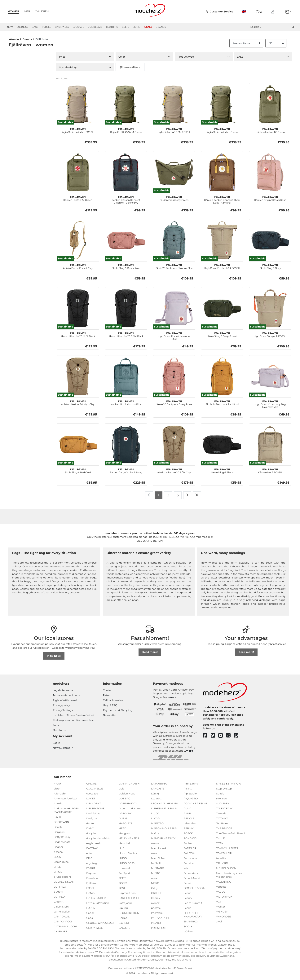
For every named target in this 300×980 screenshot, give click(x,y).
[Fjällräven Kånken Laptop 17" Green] (270, 106)
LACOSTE (125, 930)
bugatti (58, 894)
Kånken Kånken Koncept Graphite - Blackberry (126, 202)
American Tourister (66, 801)
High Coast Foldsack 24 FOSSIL (222, 268)
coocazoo (92, 796)
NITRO (155, 885)
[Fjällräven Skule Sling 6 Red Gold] (78, 447)
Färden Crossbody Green (174, 200)
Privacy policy (61, 707)
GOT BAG (125, 801)
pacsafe (156, 910)
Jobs (56, 727)
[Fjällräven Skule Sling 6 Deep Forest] (222, 311)
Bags (35, 27)
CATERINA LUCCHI (65, 929)
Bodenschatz (62, 844)
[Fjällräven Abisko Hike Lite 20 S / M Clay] (174, 447)
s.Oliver (188, 934)
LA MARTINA (159, 786)
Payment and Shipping (118, 712)
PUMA (187, 811)
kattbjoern (125, 905)
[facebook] (207, 738)
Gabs (89, 920)
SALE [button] (240, 59)
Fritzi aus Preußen (98, 905)
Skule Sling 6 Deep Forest (222, 336)
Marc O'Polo (159, 860)
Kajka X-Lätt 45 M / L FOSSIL (78, 132)
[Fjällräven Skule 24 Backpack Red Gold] (222, 379)
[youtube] (222, 738)
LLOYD (156, 821)
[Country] (244, 12)
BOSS (57, 859)
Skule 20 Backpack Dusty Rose (174, 405)
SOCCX (188, 929)
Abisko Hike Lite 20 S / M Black (126, 336)
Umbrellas (95, 27)
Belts (125, 27)
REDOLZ (189, 821)
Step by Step (224, 791)
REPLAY (189, 831)
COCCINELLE (95, 791)
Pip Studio (190, 796)
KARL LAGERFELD (130, 900)
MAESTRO (157, 826)
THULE (221, 841)
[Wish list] (259, 12)
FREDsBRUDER (96, 900)
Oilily (154, 890)
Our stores (59, 732)
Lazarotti (157, 801)
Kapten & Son (127, 895)
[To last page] (197, 498)
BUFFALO (60, 889)
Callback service (113, 702)
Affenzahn (60, 796)
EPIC (89, 860)
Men (27, 11)
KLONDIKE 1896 (129, 915)
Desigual (92, 821)
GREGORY (125, 816)
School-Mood (192, 880)
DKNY (90, 831)
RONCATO (190, 841)
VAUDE (221, 894)
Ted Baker (222, 826)
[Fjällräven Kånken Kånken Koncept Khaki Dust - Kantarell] (222, 175)
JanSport (124, 875)
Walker (221, 909)
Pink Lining (191, 786)
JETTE (123, 880)
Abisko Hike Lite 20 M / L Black (78, 336)
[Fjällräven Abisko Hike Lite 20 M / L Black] (78, 311)
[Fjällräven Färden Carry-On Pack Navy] (126, 447)
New (10, 27)
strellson (221, 801)
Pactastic (157, 915)
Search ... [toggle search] (272, 27)
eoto (89, 855)
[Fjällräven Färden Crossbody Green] (174, 175)
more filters (130, 70)
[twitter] (215, 738)
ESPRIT (91, 870)
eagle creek (94, 846)
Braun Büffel (62, 864)
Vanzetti (221, 889)
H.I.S (122, 850)
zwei (219, 924)
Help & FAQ (110, 707)
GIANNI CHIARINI (130, 786)
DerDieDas (93, 816)
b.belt (57, 819)
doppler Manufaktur (99, 841)
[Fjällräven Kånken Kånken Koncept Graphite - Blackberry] (126, 175)
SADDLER (190, 850)
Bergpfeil (60, 834)
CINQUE (91, 786)
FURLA (90, 910)
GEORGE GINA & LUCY (100, 925)
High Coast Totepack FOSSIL (270, 336)
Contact (108, 692)
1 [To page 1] (159, 497)
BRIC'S (58, 874)
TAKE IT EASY (224, 811)
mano (155, 846)
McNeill (156, 865)
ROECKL (189, 836)
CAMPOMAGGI (63, 924)
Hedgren (124, 836)
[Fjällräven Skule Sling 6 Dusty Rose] (126, 242)
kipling (123, 910)
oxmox (155, 905)
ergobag (92, 865)
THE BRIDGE (224, 831)
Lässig (155, 796)
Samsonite (190, 860)
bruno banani (62, 879)
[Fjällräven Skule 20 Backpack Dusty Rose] (174, 379)
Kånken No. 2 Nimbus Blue (126, 405)
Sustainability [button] (68, 70)
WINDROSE (224, 919)
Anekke (59, 806)
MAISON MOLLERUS (164, 831)
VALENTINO (224, 884)
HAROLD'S (126, 826)
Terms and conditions (66, 697)
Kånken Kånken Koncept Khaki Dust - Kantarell (222, 202)
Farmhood (93, 880)
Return (107, 697)
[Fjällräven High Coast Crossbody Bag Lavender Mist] (270, 379)
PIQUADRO (191, 801)
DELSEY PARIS (95, 811)
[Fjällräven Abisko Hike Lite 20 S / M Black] (126, 311)
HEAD (123, 831)
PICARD (156, 925)
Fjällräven (92, 885)
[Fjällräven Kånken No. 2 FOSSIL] (270, 447)
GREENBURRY (128, 806)
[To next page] (187, 498)
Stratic (220, 796)
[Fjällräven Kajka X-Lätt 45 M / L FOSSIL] (78, 106)
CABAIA (59, 904)
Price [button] (62, 59)
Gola (122, 791)
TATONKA (222, 821)
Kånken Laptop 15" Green (78, 200)
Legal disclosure (63, 692)
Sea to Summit (193, 905)
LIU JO (155, 816)
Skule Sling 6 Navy (270, 268)
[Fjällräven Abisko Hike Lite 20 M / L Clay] (78, 379)
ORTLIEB (157, 895)
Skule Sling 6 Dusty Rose (126, 268)
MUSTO (156, 875)
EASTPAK (92, 850)
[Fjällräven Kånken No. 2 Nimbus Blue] (126, 379)
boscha (58, 854)
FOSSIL (91, 890)
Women (13, 11)
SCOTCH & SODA (194, 890)
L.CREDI (124, 925)
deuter (90, 826)
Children (42, 11)
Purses (46, 27)
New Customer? (63, 750)
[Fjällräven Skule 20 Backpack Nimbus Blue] (174, 242)
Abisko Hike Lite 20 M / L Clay (78, 405)
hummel (124, 870)
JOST (122, 890)
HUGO (123, 860)
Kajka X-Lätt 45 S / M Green (126, 132)
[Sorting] (246, 46)
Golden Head (127, 796)
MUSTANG (158, 870)
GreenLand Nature (131, 811)
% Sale (148, 27)
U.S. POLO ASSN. (227, 870)
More (136, 27)
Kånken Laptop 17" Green (270, 132)
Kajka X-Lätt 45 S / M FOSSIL (174, 132)
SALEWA (189, 855)
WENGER (222, 914)
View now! (54, 658)
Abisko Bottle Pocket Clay (78, 268)
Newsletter (110, 717)
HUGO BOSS (127, 865)
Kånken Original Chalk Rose (270, 200)
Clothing (112, 27)
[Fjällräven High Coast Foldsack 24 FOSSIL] (222, 242)
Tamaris (221, 816)
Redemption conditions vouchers (74, 722)
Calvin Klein (61, 909)
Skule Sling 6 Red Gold (78, 473)
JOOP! (123, 885)
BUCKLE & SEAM (64, 884)
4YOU (57, 786)
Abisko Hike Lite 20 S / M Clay (174, 473)
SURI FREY (223, 806)
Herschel (124, 846)
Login (56, 745)
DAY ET (91, 801)
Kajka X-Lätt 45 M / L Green (222, 132)
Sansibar (189, 865)
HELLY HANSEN (129, 841)
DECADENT (94, 806)
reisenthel (190, 826)
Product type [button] (186, 59)
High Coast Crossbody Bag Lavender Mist (270, 406)
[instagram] (230, 738)
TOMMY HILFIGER (227, 850)
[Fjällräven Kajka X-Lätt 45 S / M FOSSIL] (174, 106)
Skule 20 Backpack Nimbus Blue (174, 268)
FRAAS (90, 895)
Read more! (150, 654)
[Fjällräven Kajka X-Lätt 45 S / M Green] (126, 106)
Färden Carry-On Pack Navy (126, 473)
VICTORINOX (224, 899)
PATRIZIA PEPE (160, 920)
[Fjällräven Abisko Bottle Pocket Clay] (78, 242)
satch (187, 870)
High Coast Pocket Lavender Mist (174, 338)
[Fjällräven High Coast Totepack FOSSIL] (270, 311)
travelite (221, 860)
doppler (91, 836)
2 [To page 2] (168, 497)
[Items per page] (276, 46)
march (155, 855)
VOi (218, 904)
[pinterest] (238, 738)
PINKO (188, 791)
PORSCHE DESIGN (195, 806)
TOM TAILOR (224, 855)
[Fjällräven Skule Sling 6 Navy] (270, 242)
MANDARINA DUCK (163, 841)
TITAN (220, 846)
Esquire (91, 875)
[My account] (274, 12)
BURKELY (60, 899)
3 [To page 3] (178, 497)
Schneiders (191, 875)
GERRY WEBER (96, 930)
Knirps (123, 920)
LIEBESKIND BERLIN (164, 811)
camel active (62, 914)
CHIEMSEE (61, 934)
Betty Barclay (62, 839)
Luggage (78, 27)
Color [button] (122, 59)
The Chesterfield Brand (230, 836)
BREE (57, 869)
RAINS (188, 816)
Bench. (58, 829)
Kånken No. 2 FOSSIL (270, 473)
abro (57, 791)
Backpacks (62, 27)
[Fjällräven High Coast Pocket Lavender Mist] (174, 311)
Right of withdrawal (65, 702)
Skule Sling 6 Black (222, 473)
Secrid (188, 910)
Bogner (58, 849)
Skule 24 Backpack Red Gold (222, 405)
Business (22, 27)
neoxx (155, 880)
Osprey (156, 900)
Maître (155, 836)
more (173, 699)
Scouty (188, 900)
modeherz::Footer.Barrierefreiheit (74, 717)
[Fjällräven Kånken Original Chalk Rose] (270, 175)
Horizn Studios (128, 855)
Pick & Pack (158, 930)
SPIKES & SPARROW (229, 786)
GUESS (123, 821)
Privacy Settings (63, 712)
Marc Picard (159, 850)
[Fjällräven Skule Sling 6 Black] (222, 447)
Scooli (187, 885)
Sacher (188, 846)
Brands (161, 27)
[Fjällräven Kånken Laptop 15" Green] (78, 175)
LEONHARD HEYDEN (165, 806)
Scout (187, 895)
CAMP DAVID (62, 919)
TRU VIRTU (223, 865)
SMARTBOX (191, 924)
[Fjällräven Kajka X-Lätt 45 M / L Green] (222, 106)
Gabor (90, 915)
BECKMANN (61, 824)
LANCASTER (159, 791)
